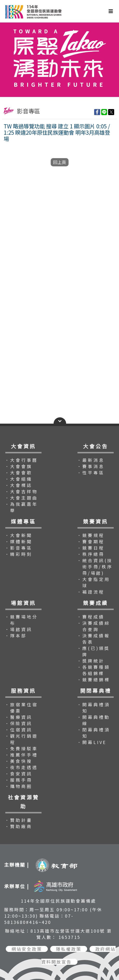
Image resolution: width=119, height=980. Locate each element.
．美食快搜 (19, 761)
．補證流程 (91, 592)
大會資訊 (23, 446)
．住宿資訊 (19, 730)
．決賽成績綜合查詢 (94, 626)
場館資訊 (23, 603)
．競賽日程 (91, 548)
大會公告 (95, 446)
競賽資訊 (95, 521)
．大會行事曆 (21, 460)
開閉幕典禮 (96, 691)
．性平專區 (91, 473)
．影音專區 (19, 548)
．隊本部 (16, 636)
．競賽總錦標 (94, 680)
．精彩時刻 (19, 554)
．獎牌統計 (91, 661)
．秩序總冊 (91, 554)
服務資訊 (23, 691)
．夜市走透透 (21, 767)
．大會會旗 (19, 466)
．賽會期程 (91, 542)
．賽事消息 (91, 466)
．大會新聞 (19, 535)
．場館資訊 (19, 629)
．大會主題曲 (21, 498)
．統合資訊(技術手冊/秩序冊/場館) (95, 567)
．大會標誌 (19, 485)
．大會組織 (19, 479)
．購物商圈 (19, 786)
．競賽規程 (91, 535)
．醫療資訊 (19, 717)
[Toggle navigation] (111, 11)
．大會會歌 (19, 473)
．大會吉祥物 (21, 491)
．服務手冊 (19, 780)
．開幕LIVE (92, 742)
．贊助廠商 (19, 826)
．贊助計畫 (19, 820)
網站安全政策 (27, 949)
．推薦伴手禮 (21, 755)
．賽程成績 (91, 617)
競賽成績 (95, 603)
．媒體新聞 (19, 542)
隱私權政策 (69, 949)
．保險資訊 (19, 723)
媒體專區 (23, 521)
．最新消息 (91, 460)
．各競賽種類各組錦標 (94, 670)
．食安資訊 (19, 774)
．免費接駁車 (21, 748)
